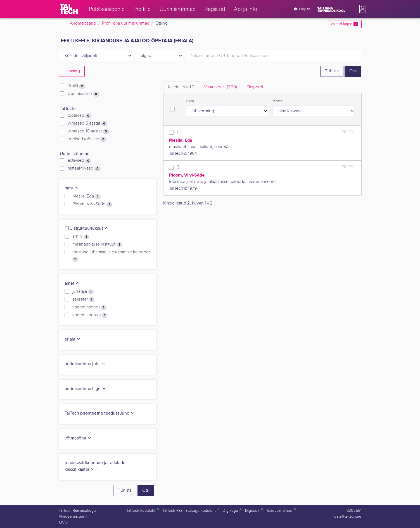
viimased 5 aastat (87, 123)
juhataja (83, 292)
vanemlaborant (90, 315)
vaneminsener (89, 307)
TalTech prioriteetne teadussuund (100, 413)
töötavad (79, 116)
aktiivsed (79, 161)
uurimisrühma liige (85, 389)
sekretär (83, 299)
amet (72, 283)
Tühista (332, 71)
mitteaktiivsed (84, 168)
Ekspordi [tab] (255, 87)
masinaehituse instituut (97, 244)
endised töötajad (87, 139)
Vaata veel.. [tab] (220, 87)
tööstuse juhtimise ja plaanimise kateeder (111, 256)
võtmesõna (78, 438)
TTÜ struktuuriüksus (87, 228)
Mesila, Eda (86, 196)
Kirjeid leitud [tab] (181, 87)
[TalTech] (69, 9)
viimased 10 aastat (88, 131)
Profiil (76, 86)
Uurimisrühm (83, 94)
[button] (362, 9)
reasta (277, 101)
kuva (190, 101)
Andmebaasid (83, 23)
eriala (73, 339)
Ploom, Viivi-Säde (92, 204)
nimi (72, 188)
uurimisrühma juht (85, 364)
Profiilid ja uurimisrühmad (126, 23)
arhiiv (81, 237)
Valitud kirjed (344, 24)
